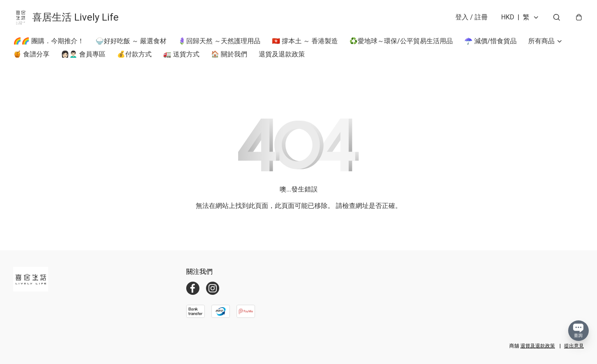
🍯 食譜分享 (31, 54)
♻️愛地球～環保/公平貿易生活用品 (401, 41)
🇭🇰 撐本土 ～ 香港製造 (305, 41)
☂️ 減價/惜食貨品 (490, 41)
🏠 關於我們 (229, 54)
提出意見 (574, 346)
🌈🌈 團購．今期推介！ (49, 41)
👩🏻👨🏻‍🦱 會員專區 (83, 54)
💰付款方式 (134, 54)
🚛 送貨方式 (181, 54)
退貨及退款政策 (282, 54)
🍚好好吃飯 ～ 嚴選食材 (131, 41)
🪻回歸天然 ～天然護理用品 (219, 41)
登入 (472, 17)
